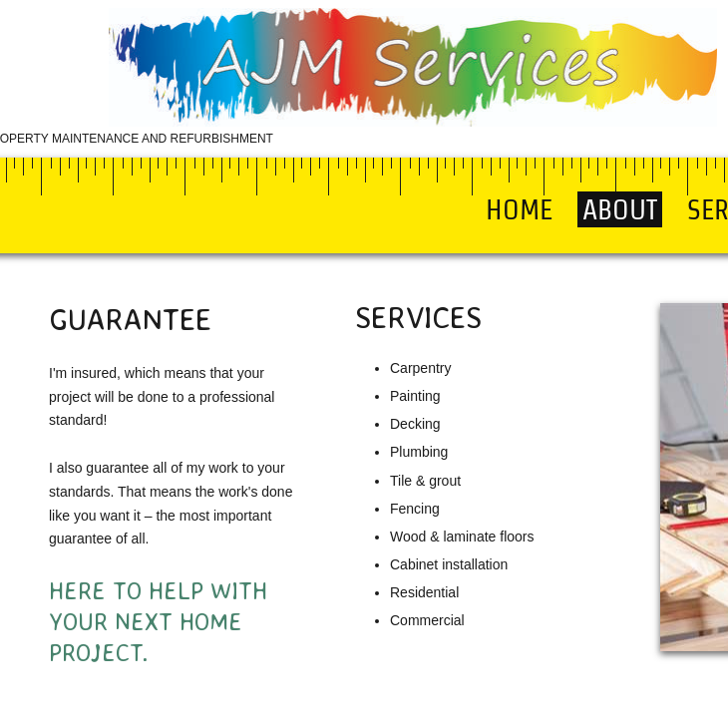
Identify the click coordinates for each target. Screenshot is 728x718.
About (620, 209)
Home (519, 209)
